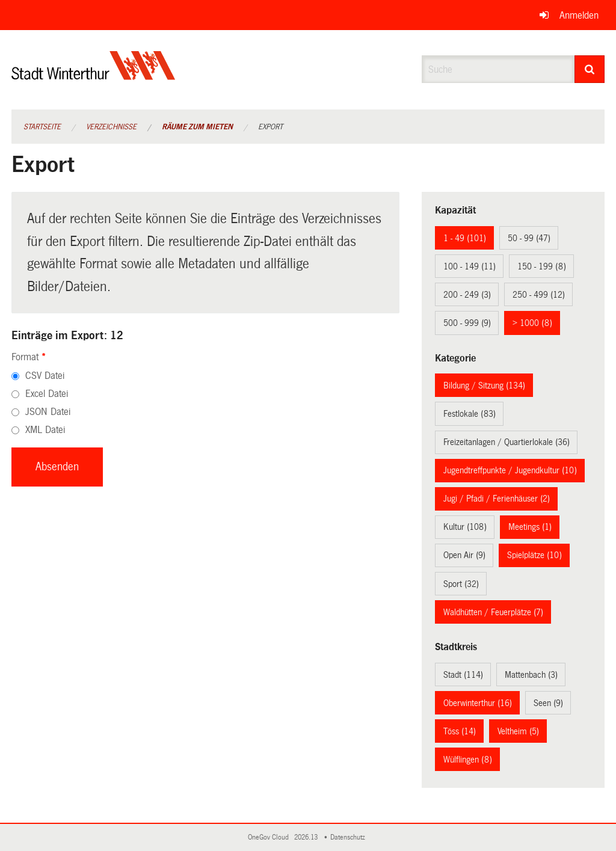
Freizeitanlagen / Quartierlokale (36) (507, 442)
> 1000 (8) (532, 323)
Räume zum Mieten (197, 127)
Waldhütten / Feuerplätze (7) (493, 612)
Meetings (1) (530, 527)
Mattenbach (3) (531, 675)
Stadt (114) (463, 675)
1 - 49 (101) (465, 238)
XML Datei (45, 430)
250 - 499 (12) (539, 295)
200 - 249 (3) (467, 295)
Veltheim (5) (518, 731)
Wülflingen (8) (468, 760)
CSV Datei (45, 376)
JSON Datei (48, 412)
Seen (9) (548, 703)
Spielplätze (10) (534, 555)
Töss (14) (460, 731)
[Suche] (590, 69)
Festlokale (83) (470, 414)
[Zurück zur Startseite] (94, 75)
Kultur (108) (465, 527)
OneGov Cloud (270, 837)
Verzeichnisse (111, 127)
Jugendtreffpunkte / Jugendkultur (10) (510, 470)
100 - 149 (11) (470, 266)
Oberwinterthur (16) (478, 703)
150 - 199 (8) (542, 266)
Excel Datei (47, 394)
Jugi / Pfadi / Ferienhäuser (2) (497, 499)
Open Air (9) (464, 555)
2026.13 (307, 837)
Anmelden (579, 15)
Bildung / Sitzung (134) (484, 386)
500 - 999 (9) (467, 323)
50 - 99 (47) (529, 238)
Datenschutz (350, 837)
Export (270, 127)
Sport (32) (461, 584)
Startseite (42, 127)
